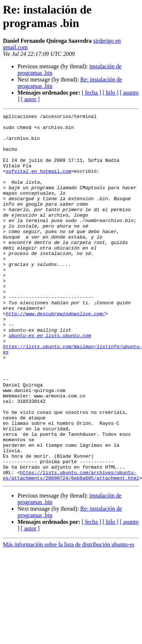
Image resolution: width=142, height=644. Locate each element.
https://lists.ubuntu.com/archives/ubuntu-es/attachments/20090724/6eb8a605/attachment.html (71, 548)
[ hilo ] (111, 93)
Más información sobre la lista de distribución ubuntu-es (69, 618)
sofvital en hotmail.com (38, 183)
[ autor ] (30, 99)
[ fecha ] (91, 93)
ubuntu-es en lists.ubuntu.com (50, 380)
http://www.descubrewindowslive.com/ (56, 354)
